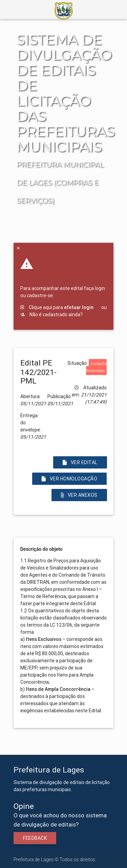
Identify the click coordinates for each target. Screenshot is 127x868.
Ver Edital (80, 462)
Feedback (35, 838)
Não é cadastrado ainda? (51, 314)
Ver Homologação (69, 479)
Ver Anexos (79, 495)
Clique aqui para (57, 307)
